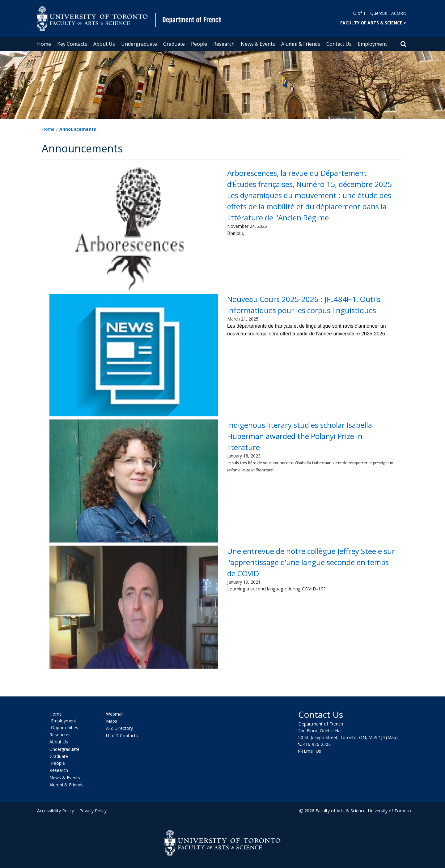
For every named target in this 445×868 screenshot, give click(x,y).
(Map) (392, 737)
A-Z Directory (119, 728)
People (199, 44)
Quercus (379, 13)
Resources (60, 735)
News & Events (258, 44)
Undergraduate (139, 44)
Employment (372, 44)
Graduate (174, 44)
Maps (112, 721)
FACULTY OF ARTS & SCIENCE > (373, 23)
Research (224, 44)
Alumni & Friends (301, 44)
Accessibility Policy (55, 811)
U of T (360, 13)
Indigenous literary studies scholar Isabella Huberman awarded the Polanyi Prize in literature (300, 436)
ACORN (399, 13)
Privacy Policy (92, 811)
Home (44, 44)
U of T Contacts (122, 736)
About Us (104, 44)
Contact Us (339, 44)
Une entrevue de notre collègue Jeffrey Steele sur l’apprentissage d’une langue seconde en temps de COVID (311, 562)
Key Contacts (72, 44)
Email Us (312, 751)
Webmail (115, 714)
